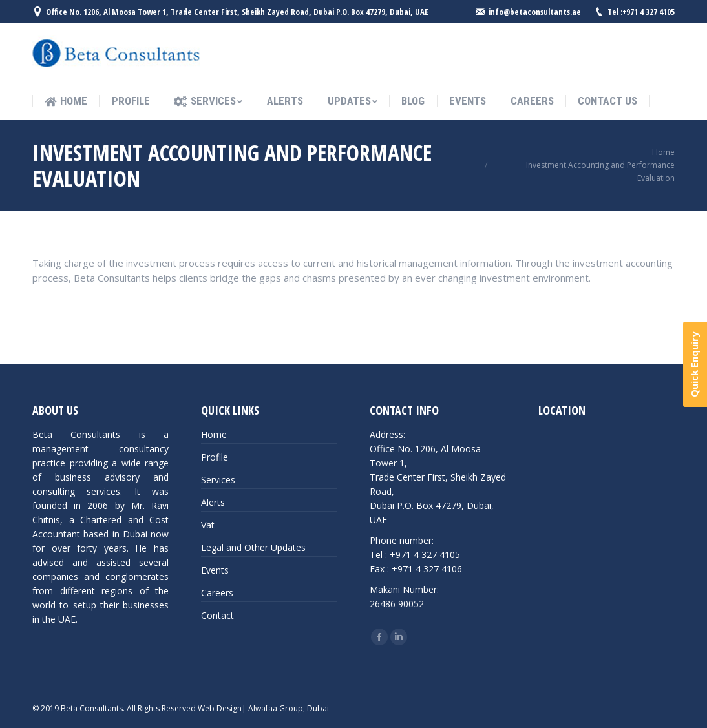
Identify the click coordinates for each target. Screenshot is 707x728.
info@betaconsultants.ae (535, 12)
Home (663, 152)
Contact (217, 615)
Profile (215, 457)
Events (215, 570)
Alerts (213, 502)
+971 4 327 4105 (649, 12)
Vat (208, 525)
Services (218, 480)
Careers (217, 593)
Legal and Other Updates (253, 547)
